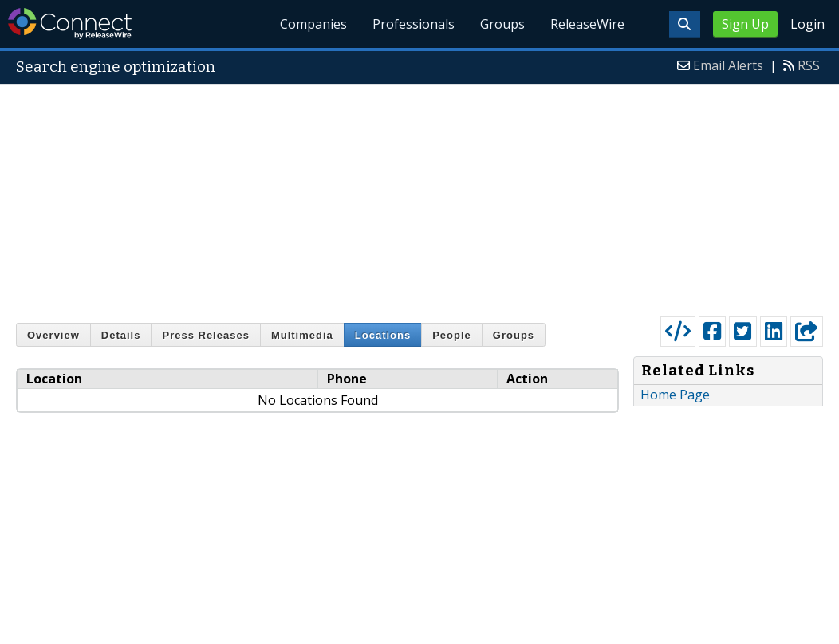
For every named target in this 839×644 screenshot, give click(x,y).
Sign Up (745, 24)
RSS (809, 65)
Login (807, 24)
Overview (53, 335)
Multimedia (302, 335)
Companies (314, 24)
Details (121, 335)
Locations (383, 335)
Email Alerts (728, 65)
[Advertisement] (420, 197)
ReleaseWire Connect (70, 24)
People (452, 335)
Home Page (675, 395)
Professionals (414, 24)
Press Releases (205, 335)
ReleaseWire (587, 24)
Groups (502, 24)
